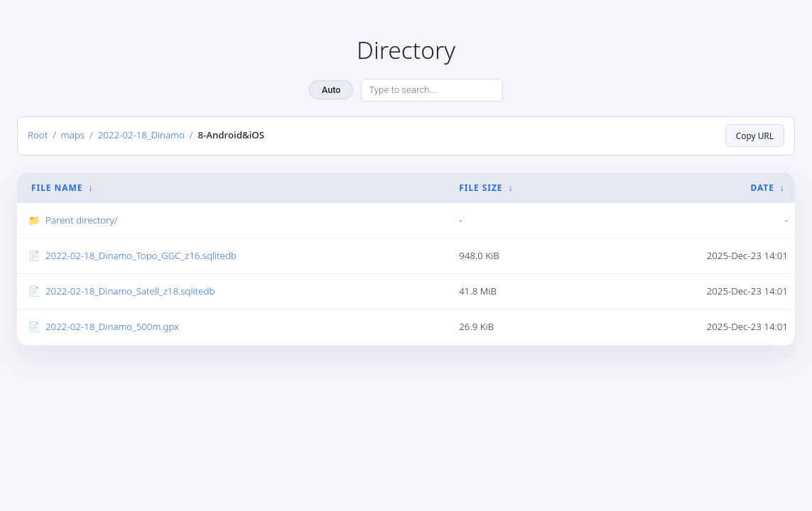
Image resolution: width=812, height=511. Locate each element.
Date (762, 188)
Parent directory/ (81, 220)
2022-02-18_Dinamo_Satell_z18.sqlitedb (130, 291)
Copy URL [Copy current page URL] (755, 136)
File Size (481, 188)
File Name (57, 188)
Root (38, 135)
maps (73, 135)
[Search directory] (432, 90)
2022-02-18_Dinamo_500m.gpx (112, 326)
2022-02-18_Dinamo (141, 135)
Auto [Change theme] (331, 90)
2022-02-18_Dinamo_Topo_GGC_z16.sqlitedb (141, 255)
